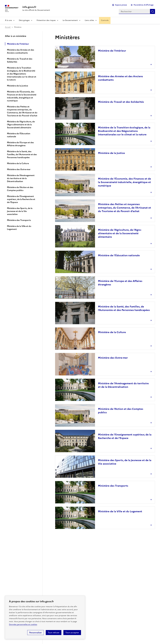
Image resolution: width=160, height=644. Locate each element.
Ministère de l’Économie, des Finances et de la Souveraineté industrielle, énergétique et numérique (22, 96)
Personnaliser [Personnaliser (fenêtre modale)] (35, 633)
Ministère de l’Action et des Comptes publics (20, 189)
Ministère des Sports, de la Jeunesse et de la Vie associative (20, 211)
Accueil (8, 27)
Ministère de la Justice (17, 86)
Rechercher (152, 11)
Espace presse (121, 5)
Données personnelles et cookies (23, 625)
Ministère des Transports (19, 220)
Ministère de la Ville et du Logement (19, 228)
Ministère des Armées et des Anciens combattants (20, 51)
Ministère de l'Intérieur (18, 44)
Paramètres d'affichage (144, 5)
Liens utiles (89, 20)
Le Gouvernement (70, 20)
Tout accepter (72, 633)
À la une (8, 20)
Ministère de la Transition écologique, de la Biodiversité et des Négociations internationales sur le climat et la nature (22, 74)
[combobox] (134, 11)
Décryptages (24, 20)
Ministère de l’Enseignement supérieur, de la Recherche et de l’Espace (21, 199)
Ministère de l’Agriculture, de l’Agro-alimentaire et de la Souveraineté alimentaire (21, 125)
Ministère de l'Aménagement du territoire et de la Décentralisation (21, 178)
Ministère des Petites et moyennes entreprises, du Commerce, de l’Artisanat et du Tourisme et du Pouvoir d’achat (22, 111)
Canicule (105, 20)
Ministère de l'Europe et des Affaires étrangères (20, 144)
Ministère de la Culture (18, 163)
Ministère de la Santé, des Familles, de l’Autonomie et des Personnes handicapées (22, 154)
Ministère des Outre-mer (19, 169)
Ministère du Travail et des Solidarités (20, 60)
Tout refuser (54, 633)
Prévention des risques (46, 20)
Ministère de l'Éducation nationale (19, 135)
